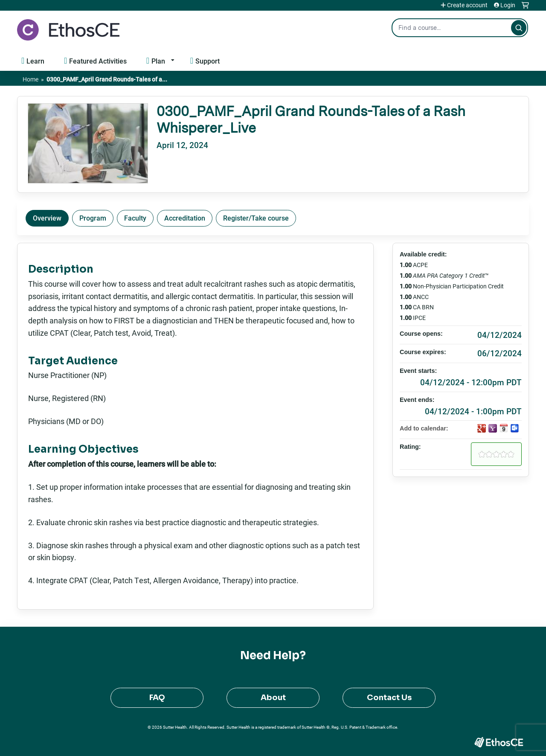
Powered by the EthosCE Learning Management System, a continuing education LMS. (499, 742)
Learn (35, 61)
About (273, 698)
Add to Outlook (515, 428)
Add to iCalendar (504, 428)
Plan (158, 61)
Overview (47, 218)
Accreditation (185, 218)
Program (93, 218)
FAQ (157, 698)
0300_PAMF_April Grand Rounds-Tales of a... (107, 79)
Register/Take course (256, 218)
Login (508, 5)
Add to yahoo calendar (493, 428)
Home (30, 79)
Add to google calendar (482, 428)
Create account (467, 5)
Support (208, 61)
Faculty (135, 218)
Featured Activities (98, 61)
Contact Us (389, 698)
